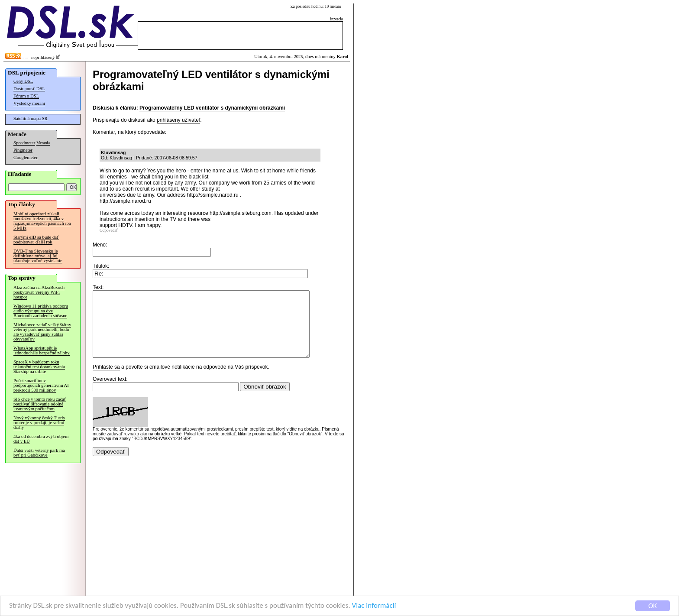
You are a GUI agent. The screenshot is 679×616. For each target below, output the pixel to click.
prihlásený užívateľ (178, 120)
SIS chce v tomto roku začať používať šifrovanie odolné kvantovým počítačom (40, 404)
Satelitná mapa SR (31, 118)
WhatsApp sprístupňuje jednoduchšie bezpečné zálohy (42, 350)
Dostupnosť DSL (29, 89)
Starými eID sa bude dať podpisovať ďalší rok (36, 240)
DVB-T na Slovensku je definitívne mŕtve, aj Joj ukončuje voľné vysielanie (38, 256)
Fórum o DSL (26, 96)
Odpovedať (109, 230)
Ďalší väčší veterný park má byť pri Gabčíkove (39, 453)
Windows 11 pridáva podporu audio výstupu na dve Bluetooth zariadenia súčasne (41, 311)
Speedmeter (24, 143)
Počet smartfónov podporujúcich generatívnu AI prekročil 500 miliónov (41, 385)
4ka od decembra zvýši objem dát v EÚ (41, 439)
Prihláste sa (106, 380)
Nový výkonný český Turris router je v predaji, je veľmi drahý (39, 423)
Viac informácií (374, 606)
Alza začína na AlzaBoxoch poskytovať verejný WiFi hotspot (39, 292)
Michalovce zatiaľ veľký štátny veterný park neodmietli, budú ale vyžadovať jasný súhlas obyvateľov (42, 332)
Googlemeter (26, 157)
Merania (43, 143)
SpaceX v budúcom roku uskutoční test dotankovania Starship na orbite (39, 367)
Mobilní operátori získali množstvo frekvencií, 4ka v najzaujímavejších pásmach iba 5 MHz (42, 221)
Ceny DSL (23, 81)
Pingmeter (23, 150)
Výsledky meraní (29, 103)
